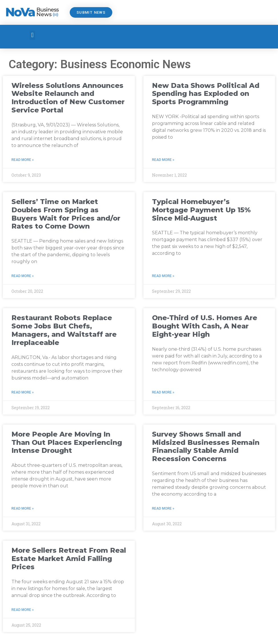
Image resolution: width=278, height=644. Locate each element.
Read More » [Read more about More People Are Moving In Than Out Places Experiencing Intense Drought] (23, 508)
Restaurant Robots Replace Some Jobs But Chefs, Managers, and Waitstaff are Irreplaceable (64, 330)
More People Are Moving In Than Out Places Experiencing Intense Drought (67, 442)
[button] (32, 35)
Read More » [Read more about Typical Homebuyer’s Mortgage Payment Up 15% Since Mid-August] (163, 276)
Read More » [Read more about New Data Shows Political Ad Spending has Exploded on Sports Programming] (163, 160)
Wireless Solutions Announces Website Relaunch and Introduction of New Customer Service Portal (68, 98)
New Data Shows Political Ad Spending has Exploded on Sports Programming (206, 94)
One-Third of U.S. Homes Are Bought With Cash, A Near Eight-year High (205, 326)
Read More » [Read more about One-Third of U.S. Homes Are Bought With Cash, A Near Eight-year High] (163, 392)
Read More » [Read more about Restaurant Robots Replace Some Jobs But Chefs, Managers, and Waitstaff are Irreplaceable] (23, 392)
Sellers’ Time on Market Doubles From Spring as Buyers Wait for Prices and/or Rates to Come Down (66, 214)
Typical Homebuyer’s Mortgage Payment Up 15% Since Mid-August (201, 210)
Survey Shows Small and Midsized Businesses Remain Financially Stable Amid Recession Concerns (206, 446)
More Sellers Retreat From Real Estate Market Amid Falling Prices (69, 559)
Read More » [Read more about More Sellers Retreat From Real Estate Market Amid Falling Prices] (23, 610)
